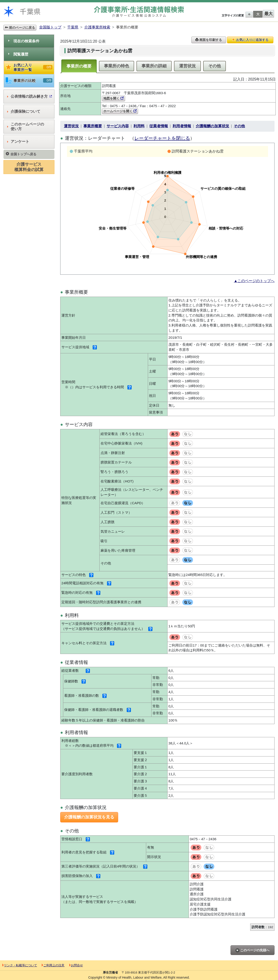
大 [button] (258, 14)
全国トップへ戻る (21, 154)
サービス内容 (118, 126)
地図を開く (114, 98)
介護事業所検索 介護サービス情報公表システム (139, 12)
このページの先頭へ (253, 950)
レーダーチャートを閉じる (162, 138)
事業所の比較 (29, 81)
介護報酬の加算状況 (212, 126)
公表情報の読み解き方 (30, 96)
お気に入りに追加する (250, 40)
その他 (215, 66)
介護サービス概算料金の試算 (29, 167)
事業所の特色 (117, 66)
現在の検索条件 (24, 41)
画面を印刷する (209, 40)
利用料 (139, 126)
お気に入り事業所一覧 (29, 67)
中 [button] (249, 14)
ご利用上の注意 (53, 965)
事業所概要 (93, 126)
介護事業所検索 (97, 27)
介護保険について (24, 111)
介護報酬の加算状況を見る (89, 817)
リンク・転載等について (20, 965)
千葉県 (73, 27)
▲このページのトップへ (254, 281)
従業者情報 (159, 126)
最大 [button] (269, 14)
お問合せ (76, 965)
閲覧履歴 (18, 54)
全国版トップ (50, 27)
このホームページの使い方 (26, 126)
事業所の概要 (79, 66)
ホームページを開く (120, 111)
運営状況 (187, 66)
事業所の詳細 (154, 66)
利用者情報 (182, 126)
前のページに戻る (20, 28)
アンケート (18, 142)
